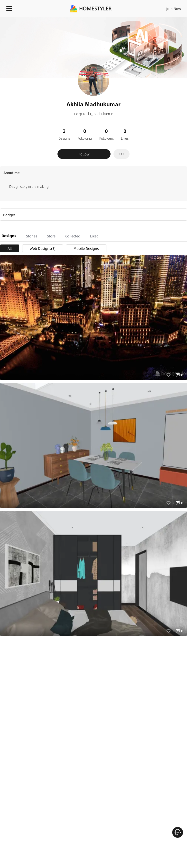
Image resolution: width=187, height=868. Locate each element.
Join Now (174, 9)
